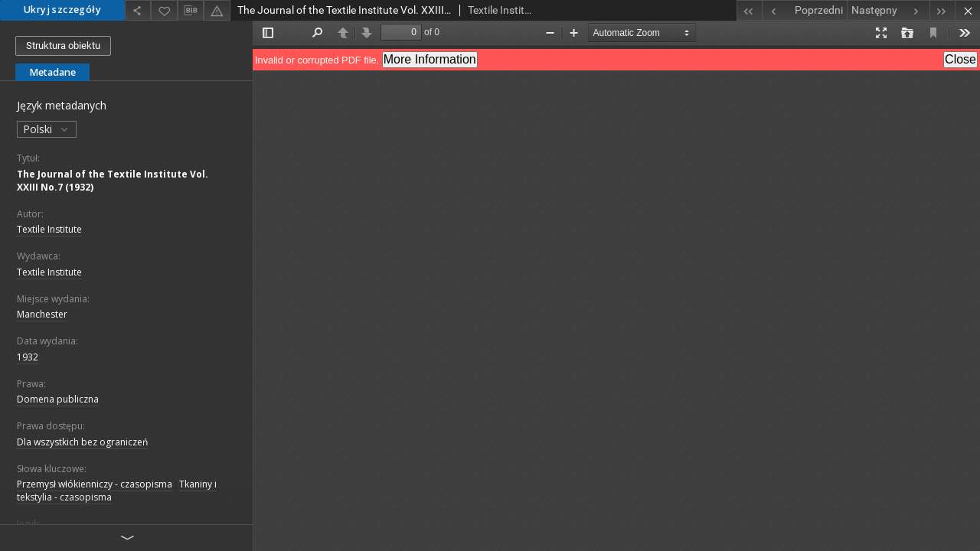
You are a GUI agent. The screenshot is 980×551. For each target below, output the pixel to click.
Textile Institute (49, 229)
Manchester (42, 314)
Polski (47, 129)
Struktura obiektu (63, 46)
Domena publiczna (58, 399)
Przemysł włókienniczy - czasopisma (95, 484)
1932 (28, 357)
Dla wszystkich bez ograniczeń (82, 442)
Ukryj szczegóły (62, 10)
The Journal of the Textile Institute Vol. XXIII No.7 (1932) (113, 181)
